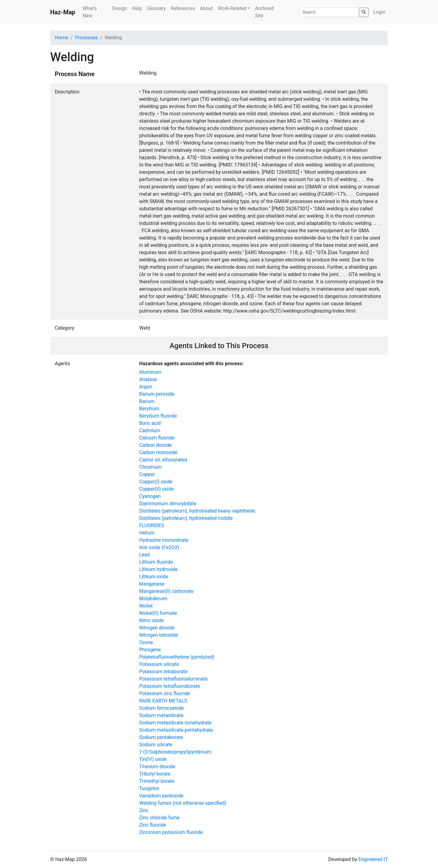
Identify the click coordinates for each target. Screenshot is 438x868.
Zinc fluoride (153, 825)
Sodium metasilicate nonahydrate (176, 723)
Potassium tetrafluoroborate (170, 686)
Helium (147, 533)
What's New (90, 12)
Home (62, 38)
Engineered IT (373, 859)
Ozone (146, 642)
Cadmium (150, 430)
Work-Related (232, 8)
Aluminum (150, 372)
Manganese (152, 584)
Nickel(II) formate (158, 613)
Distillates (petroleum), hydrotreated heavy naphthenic (198, 511)
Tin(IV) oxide (153, 759)
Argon (146, 387)
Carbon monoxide (158, 452)
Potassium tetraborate (163, 672)
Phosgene (150, 650)
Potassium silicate (159, 664)
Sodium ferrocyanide (162, 708)
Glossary (156, 8)
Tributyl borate (155, 774)
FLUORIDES (152, 525)
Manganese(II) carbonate (167, 591)
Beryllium (149, 409)
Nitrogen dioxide (157, 628)
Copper (147, 474)
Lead (145, 555)
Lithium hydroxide (158, 569)
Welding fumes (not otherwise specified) (183, 803)
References (183, 8)
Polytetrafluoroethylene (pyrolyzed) (177, 657)
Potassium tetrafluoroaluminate (174, 679)
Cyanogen (150, 496)
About (206, 8)
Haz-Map (63, 12)
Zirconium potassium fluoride (171, 832)
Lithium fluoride (156, 562)
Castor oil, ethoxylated (163, 460)
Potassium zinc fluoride (165, 693)
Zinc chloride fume (160, 818)
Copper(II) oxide (156, 489)
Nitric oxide (152, 620)
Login (379, 12)
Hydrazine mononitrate (164, 540)
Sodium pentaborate (161, 737)
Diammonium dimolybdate (168, 504)
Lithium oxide (154, 577)
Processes (87, 38)
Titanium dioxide (157, 766)
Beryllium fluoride (158, 416)
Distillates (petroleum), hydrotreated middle (186, 518)
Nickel (146, 606)
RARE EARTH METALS (163, 701)
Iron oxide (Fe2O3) (159, 547)
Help (137, 8)
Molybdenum (153, 598)
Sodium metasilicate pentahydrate (176, 730)
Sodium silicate (156, 745)
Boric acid (150, 423)
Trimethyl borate (157, 781)
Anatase (148, 379)
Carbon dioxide (156, 445)
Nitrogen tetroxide (159, 635)
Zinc (144, 810)
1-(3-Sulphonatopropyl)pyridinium (175, 752)
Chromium (151, 467)
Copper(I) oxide (156, 482)
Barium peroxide (157, 394)
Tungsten (149, 788)
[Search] (330, 12)
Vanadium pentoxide (161, 796)
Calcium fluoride (157, 438)
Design (120, 8)
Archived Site (264, 12)
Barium (147, 401)
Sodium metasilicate (162, 715)
